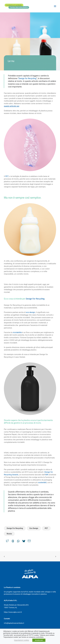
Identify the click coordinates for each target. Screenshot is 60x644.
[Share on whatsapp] (18, 540)
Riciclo (9, 534)
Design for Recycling (15, 528)
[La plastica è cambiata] (17, 6)
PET (46, 528)
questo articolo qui (12, 106)
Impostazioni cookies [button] (22, 640)
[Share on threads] (13, 541)
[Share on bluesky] (24, 540)
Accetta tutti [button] (39, 640)
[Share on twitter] (7, 541)
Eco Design (34, 528)
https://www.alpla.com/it (13, 612)
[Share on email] (29, 541)
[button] (55, 6)
